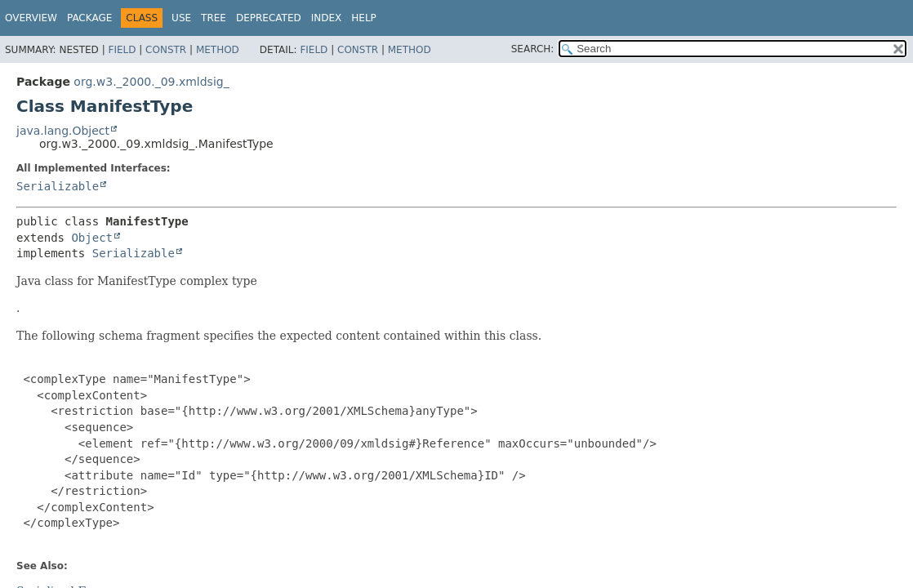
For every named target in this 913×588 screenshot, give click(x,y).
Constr (166, 50)
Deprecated (269, 18)
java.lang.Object (63, 131)
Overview (31, 18)
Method (218, 50)
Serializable (58, 186)
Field (122, 50)
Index (327, 18)
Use (181, 18)
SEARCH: (533, 49)
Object (92, 238)
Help (364, 18)
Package (89, 18)
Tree (214, 18)
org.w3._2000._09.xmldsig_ (151, 82)
